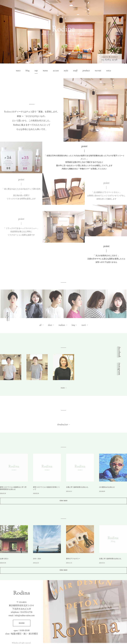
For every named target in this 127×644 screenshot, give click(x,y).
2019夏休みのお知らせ (107, 487)
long (73, 325)
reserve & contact (110, 57)
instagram (119, 369)
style (66, 71)
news (18, 71)
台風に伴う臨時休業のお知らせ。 (78, 487)
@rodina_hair (63, 425)
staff (75, 71)
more (63, 388)
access (56, 71)
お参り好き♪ (4, 559)
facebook (119, 352)
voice (109, 71)
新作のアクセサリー (73, 559)
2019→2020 (37, 559)
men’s (84, 325)
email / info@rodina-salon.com (22, 615)
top (36, 71)
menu (45, 71)
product (86, 71)
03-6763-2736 (27, 612)
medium (62, 325)
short (50, 325)
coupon (8, 316)
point (84, 146)
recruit (98, 71)
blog (28, 71)
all (40, 325)
